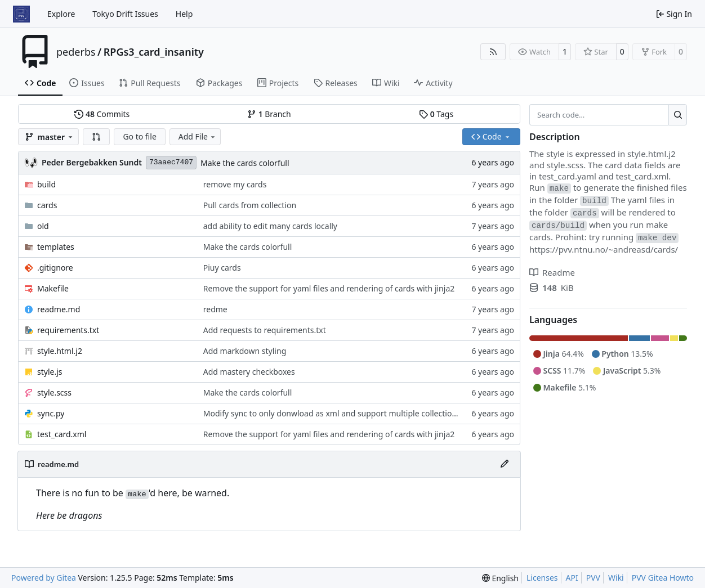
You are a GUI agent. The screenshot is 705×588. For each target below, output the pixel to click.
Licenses (542, 578)
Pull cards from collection (250, 205)
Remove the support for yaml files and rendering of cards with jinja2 (329, 288)
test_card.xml (62, 434)
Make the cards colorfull (245, 163)
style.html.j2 (60, 351)
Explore (61, 14)
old (43, 226)
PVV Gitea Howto (663, 578)
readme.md (59, 309)
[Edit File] (505, 464)
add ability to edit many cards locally (270, 226)
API (572, 578)
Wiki (616, 578)
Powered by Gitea (44, 578)
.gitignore (55, 268)
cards (47, 205)
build (46, 184)
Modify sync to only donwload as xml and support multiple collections (332, 413)
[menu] (500, 578)
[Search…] (678, 115)
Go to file (139, 136)
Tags (436, 114)
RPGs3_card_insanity (154, 52)
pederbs (76, 52)
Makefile (53, 288)
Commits (102, 114)
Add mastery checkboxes (249, 372)
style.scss (54, 392)
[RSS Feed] (493, 52)
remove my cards (235, 184)
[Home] (21, 14)
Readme (552, 272)
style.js (50, 372)
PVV (593, 578)
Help (184, 14)
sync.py (51, 413)
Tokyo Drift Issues (125, 14)
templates (56, 247)
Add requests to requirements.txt (265, 330)
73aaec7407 (171, 162)
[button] (96, 137)
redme (215, 309)
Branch (269, 114)
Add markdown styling (245, 351)
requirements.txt (68, 330)
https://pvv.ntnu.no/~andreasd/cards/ (604, 249)
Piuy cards (222, 268)
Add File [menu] (198, 136)
